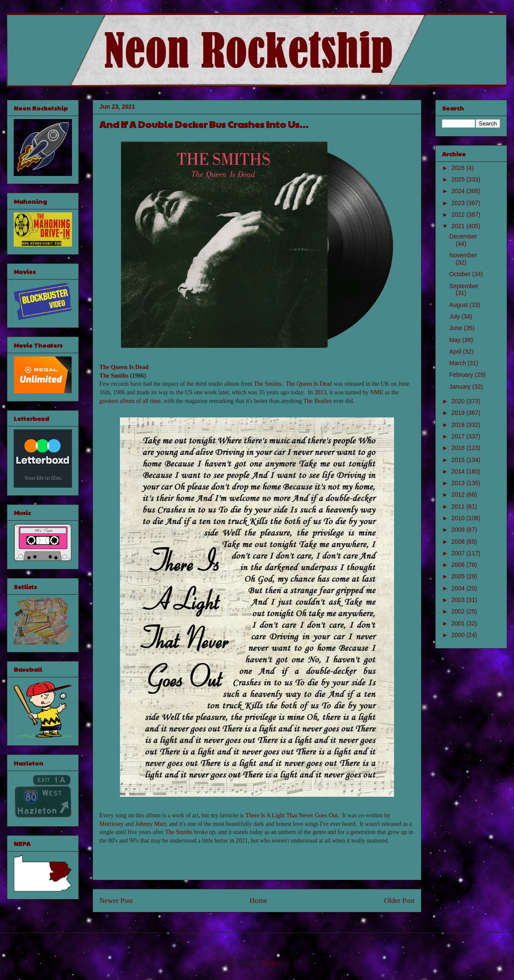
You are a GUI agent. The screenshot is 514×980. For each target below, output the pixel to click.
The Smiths (114, 376)
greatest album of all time (130, 401)
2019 (459, 413)
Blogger (271, 963)
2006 (459, 565)
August (459, 305)
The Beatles (317, 401)
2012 (459, 494)
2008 (459, 542)
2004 (459, 588)
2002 (459, 611)
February (462, 375)
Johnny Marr (151, 824)
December (463, 236)
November (463, 255)
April (456, 351)
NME (377, 392)
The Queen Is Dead (124, 367)
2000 (459, 635)
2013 (320, 392)
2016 (459, 448)
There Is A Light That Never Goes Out (292, 815)
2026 (459, 168)
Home (258, 901)
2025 (459, 179)
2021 (459, 226)
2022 (459, 214)
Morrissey (112, 824)
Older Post (399, 901)
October (461, 274)
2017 (459, 436)
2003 (459, 600)
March (459, 363)
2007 (459, 553)
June (457, 328)
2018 (459, 425)
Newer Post (116, 901)
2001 (459, 623)
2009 (459, 530)
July (456, 316)
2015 (459, 460)
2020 (459, 401)
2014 (459, 471)
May (456, 340)
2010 (459, 518)
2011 (459, 506)
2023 (459, 203)
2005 (459, 576)
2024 (459, 191)
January (461, 387)
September (464, 286)
